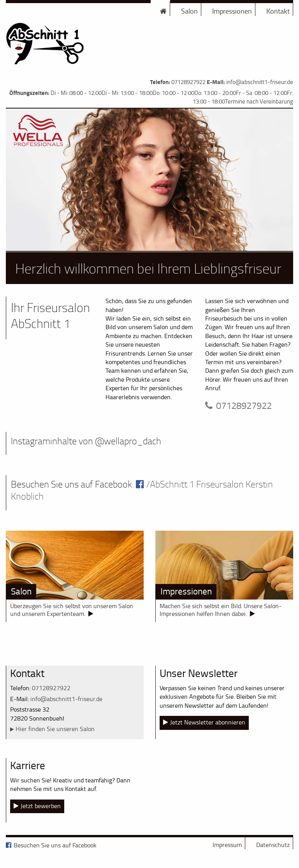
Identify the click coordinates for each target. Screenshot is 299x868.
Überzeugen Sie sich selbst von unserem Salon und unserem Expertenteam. (72, 610)
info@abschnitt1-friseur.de (260, 82)
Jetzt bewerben (41, 806)
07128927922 (188, 82)
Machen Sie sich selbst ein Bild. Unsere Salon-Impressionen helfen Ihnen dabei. (221, 610)
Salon (189, 11)
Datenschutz (273, 845)
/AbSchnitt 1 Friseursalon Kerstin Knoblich (142, 490)
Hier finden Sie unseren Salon (55, 729)
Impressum (227, 845)
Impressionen (232, 11)
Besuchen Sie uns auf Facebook (55, 845)
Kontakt (278, 11)
